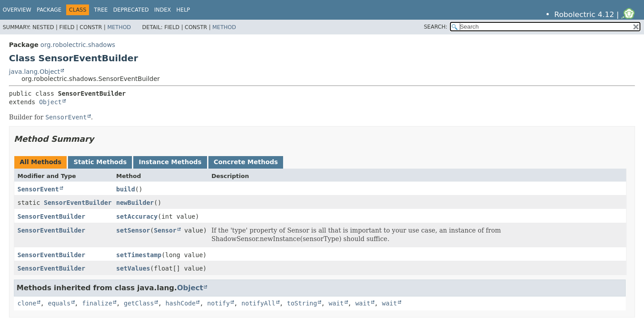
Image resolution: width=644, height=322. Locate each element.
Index (163, 10)
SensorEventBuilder (78, 203)
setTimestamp (139, 255)
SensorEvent (38, 189)
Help (183, 10)
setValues (133, 268)
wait (336, 303)
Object (50, 102)
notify (218, 303)
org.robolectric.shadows (78, 45)
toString (302, 303)
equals (59, 303)
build (126, 189)
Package (49, 10)
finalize (97, 303)
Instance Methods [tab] (170, 162)
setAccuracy (137, 216)
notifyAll (258, 303)
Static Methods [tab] (100, 162)
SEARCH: (436, 27)
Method (119, 27)
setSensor (133, 230)
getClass (139, 303)
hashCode (180, 303)
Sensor (165, 230)
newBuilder (135, 203)
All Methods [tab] (40, 162)
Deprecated (131, 10)
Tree (101, 10)
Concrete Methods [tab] (246, 162)
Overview (17, 10)
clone (27, 303)
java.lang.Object (34, 72)
